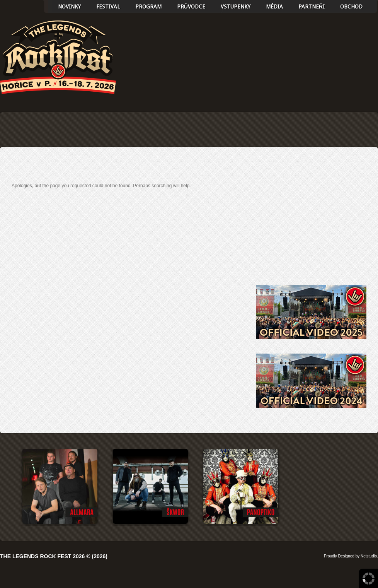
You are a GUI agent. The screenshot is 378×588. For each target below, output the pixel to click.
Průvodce (191, 7)
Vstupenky (236, 7)
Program (148, 7)
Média (274, 7)
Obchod (351, 7)
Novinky (69, 7)
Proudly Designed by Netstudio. (351, 556)
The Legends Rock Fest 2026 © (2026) (54, 556)
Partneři (312, 7)
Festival (108, 7)
